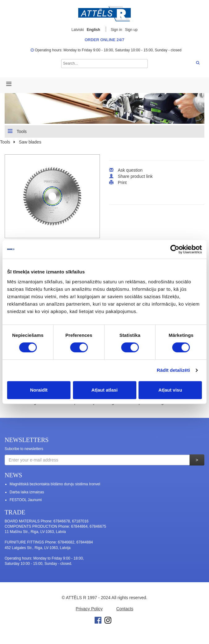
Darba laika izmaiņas (27, 492)
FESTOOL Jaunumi (26, 500)
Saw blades (30, 142)
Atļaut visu (170, 390)
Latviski (78, 30)
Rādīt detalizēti (173, 370)
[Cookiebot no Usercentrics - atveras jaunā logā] (175, 249)
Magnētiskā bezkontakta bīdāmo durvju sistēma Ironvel (55, 484)
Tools (17, 131)
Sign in (117, 30)
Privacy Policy (89, 609)
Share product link (135, 176)
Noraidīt (39, 390)
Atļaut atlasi (104, 390)
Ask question (130, 170)
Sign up (131, 30)
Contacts (125, 609)
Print (122, 182)
